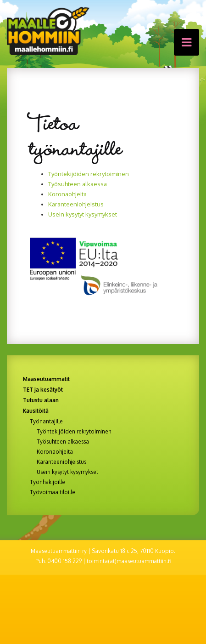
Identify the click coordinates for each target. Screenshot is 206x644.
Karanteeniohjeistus (76, 204)
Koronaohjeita (67, 194)
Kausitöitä (36, 411)
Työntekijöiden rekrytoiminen (89, 174)
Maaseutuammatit (46, 379)
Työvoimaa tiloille (53, 492)
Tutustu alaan (41, 400)
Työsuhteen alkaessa (78, 184)
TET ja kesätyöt (43, 390)
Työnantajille (46, 422)
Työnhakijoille (47, 482)
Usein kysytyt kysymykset (83, 214)
